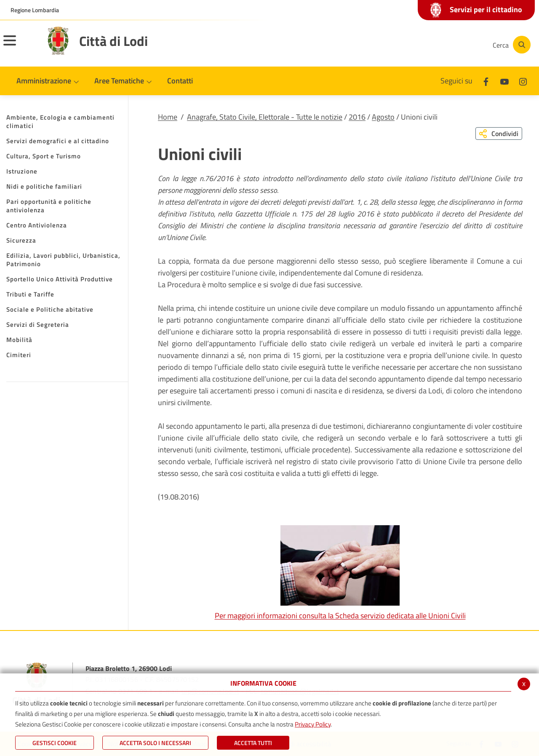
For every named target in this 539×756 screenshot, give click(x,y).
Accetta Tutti (253, 743)
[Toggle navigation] (20, 46)
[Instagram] (452, 45)
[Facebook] (402, 45)
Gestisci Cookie (55, 743)
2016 (357, 117)
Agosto (383, 117)
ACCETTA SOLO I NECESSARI (155, 743)
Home (168, 117)
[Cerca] (510, 45)
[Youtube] (427, 45)
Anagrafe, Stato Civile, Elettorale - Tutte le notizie (265, 117)
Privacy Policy (313, 724)
